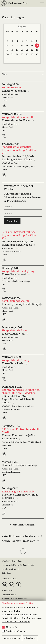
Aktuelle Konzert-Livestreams (22, 536)
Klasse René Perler (13, 364)
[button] (23, 551)
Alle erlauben (30, 638)
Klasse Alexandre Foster (17, 121)
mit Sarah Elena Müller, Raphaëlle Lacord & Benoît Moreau (18, 400)
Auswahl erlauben (12, 638)
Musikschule (8, 591)
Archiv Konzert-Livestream (20, 541)
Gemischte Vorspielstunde (18, 465)
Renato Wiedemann (14, 91)
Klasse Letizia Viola (14, 334)
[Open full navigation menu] (42, 4)
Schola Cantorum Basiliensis (15, 599)
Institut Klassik (9, 595)
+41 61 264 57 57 (9, 579)
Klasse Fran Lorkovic (15, 275)
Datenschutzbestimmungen (16, 622)
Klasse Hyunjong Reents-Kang (20, 304)
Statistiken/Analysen (17, 631)
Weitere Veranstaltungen (22, 525)
